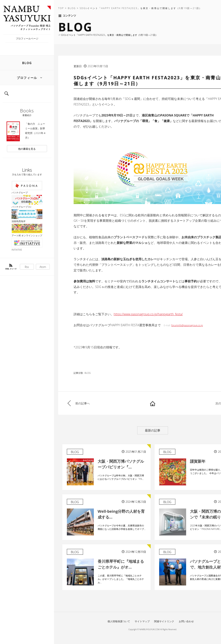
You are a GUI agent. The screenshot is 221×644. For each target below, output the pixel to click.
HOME (153, 403)
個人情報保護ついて (119, 621)
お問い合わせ (186, 621)
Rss (27, 267)
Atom (43, 267)
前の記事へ (83, 403)
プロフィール (27, 78)
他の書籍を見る (27, 149)
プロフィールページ (27, 38)
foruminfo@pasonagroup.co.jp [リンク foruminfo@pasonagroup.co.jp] (187, 325)
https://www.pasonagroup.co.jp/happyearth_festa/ (148, 314)
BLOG (27, 63)
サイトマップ (142, 621)
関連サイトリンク (164, 621)
